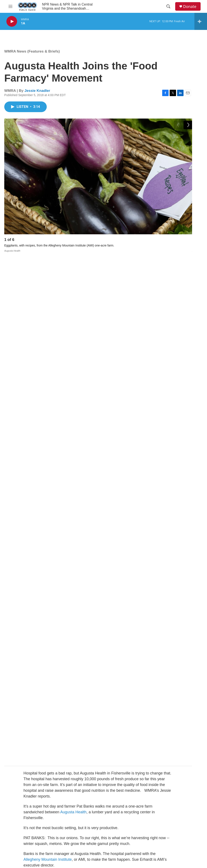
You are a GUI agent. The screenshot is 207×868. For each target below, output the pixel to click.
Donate (190, 7)
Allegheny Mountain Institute (48, 351)
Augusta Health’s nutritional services (96, 429)
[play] (12, 21)
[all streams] (201, 21)
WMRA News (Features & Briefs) (32, 51)
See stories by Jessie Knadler (53, 775)
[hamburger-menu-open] (10, 6)
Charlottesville (146, 646)
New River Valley (38, 652)
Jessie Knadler (37, 91)
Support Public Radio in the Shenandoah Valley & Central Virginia (92, 841)
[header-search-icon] (168, 6)
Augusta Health (73, 304)
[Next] (188, 241)
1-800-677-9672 (127, 838)
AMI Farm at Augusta (49, 383)
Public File (124, 829)
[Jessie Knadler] (14, 731)
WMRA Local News (87, 829)
